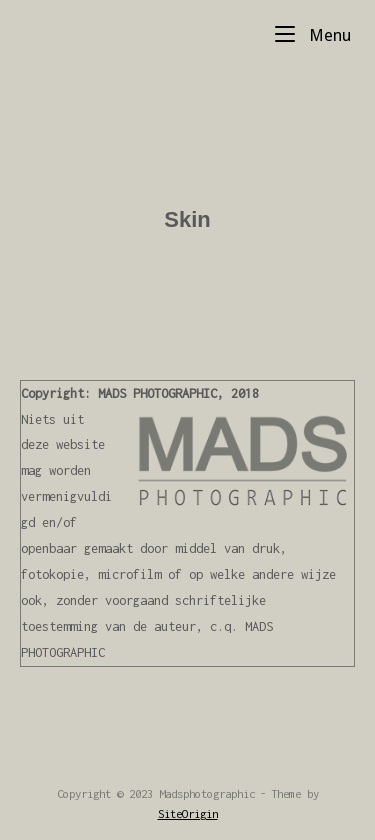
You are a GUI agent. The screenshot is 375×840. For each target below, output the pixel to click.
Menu (313, 34)
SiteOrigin (188, 813)
